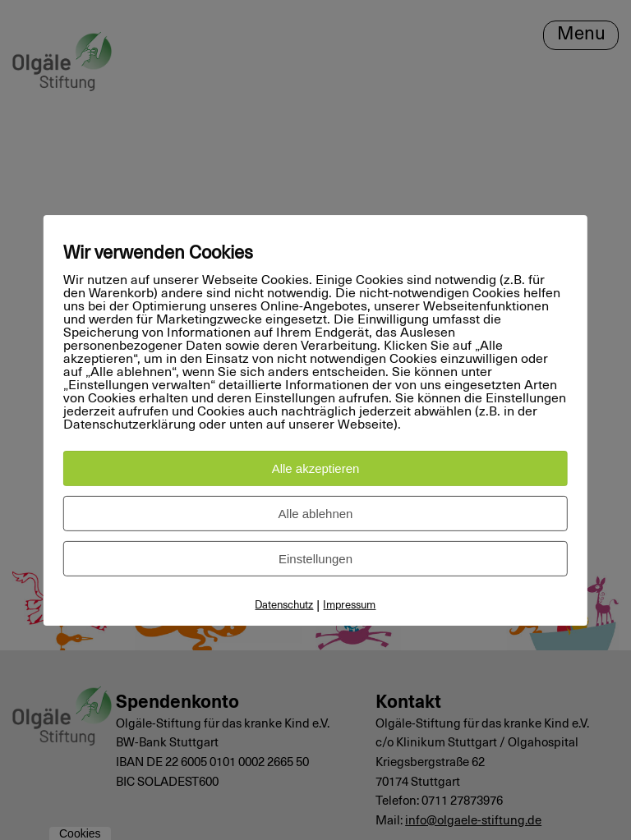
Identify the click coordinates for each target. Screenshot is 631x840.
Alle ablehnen (316, 514)
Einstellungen (315, 559)
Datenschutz (284, 606)
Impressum (349, 606)
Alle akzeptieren (316, 468)
